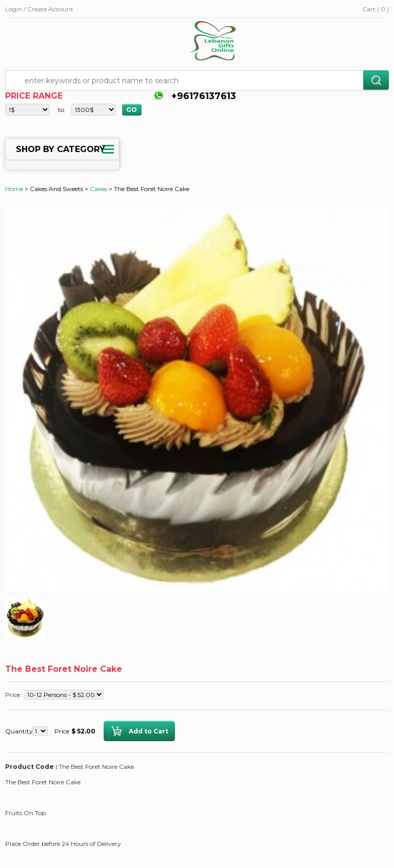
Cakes (98, 189)
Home (14, 189)
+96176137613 (202, 96)
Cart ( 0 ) (376, 9)
